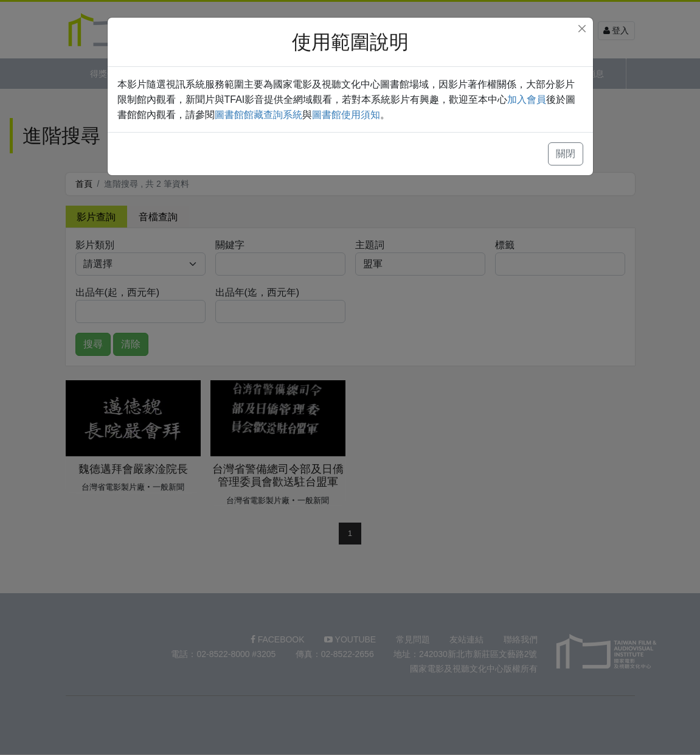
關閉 (566, 154)
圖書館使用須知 (346, 115)
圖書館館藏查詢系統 (258, 115)
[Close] (582, 29)
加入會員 (527, 99)
